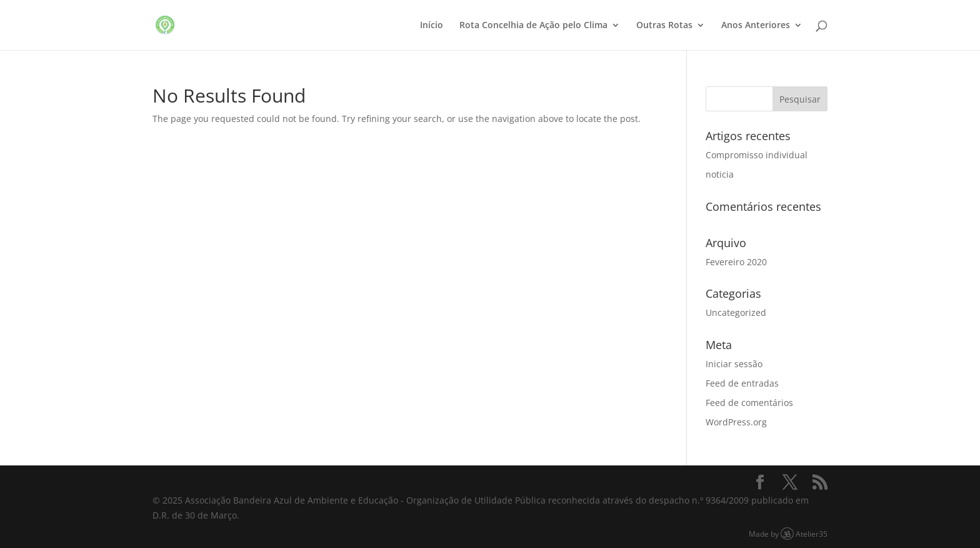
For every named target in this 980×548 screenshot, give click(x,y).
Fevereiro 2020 (736, 262)
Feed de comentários (749, 403)
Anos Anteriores (756, 26)
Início (432, 26)
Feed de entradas (742, 383)
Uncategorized (736, 312)
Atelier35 (812, 534)
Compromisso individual (757, 155)
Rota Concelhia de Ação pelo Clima (533, 26)
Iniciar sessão (734, 364)
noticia (720, 174)
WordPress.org (736, 422)
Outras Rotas (664, 26)
